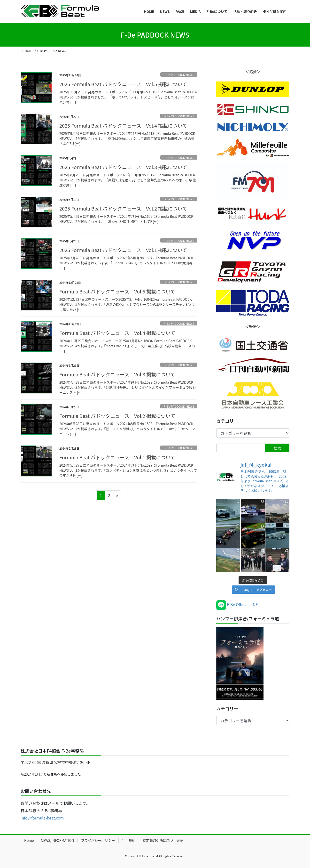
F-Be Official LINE (237, 604)
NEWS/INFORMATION (57, 840)
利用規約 (129, 840)
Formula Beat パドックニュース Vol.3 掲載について (117, 374)
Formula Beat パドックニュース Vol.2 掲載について (117, 416)
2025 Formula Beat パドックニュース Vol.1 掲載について (123, 250)
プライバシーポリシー (98, 840)
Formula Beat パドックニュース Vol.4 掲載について (117, 333)
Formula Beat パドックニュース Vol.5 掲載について (117, 291)
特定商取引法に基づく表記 (163, 840)
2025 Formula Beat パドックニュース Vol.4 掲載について (123, 126)
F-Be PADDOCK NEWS (179, 75)
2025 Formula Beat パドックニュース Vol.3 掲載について (123, 167)
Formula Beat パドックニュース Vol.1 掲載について (117, 457)
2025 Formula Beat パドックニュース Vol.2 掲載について (123, 208)
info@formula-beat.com (42, 818)
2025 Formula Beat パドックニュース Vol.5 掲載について (123, 84)
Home (29, 840)
